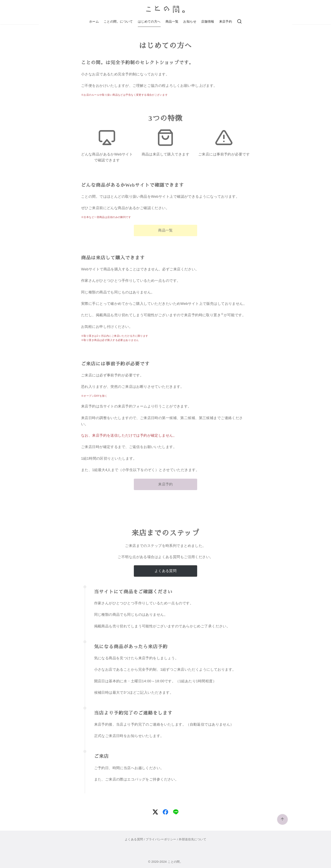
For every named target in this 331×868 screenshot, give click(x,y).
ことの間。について (118, 21)
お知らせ (190, 21)
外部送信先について (193, 839)
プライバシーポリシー (161, 839)
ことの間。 (175, 862)
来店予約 (226, 21)
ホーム (94, 21)
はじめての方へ (149, 21)
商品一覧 (172, 21)
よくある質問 (134, 839)
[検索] (239, 22)
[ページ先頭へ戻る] (282, 819)
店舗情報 (208, 21)
